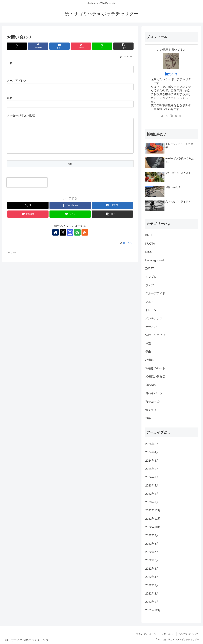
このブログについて (188, 634)
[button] (123, 46)
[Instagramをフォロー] (70, 239)
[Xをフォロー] (63, 239)
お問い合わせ (168, 634)
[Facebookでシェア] (38, 46)
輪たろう (171, 74)
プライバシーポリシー (147, 634)
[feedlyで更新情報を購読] (77, 239)
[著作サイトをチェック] (56, 239)
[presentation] (27, 189)
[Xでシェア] (17, 46)
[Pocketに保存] (81, 46)
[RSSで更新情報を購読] (85, 239)
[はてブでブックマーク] (59, 46)
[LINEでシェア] (102, 46)
